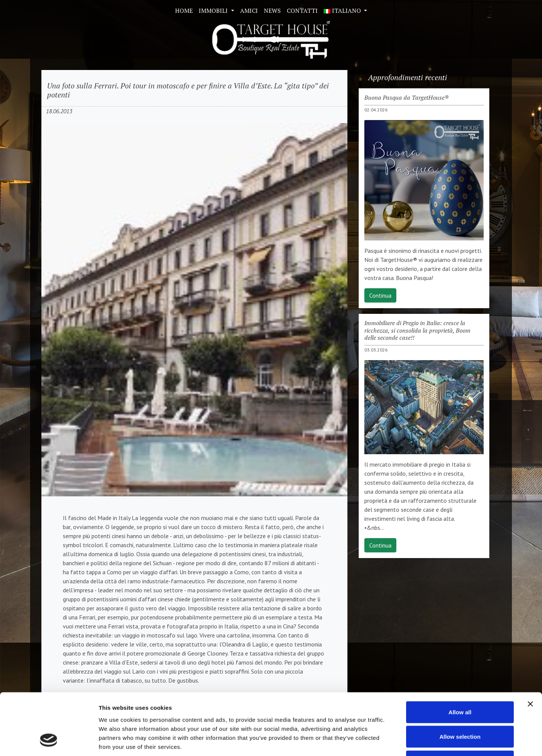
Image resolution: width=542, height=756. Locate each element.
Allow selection (460, 682)
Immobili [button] (214, 11)
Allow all (460, 657)
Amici (249, 11)
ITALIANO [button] (343, 11)
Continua (380, 295)
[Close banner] (530, 649)
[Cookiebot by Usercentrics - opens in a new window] (49, 741)
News (272, 11)
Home (184, 11)
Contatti (302, 11)
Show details (395, 741)
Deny (460, 707)
